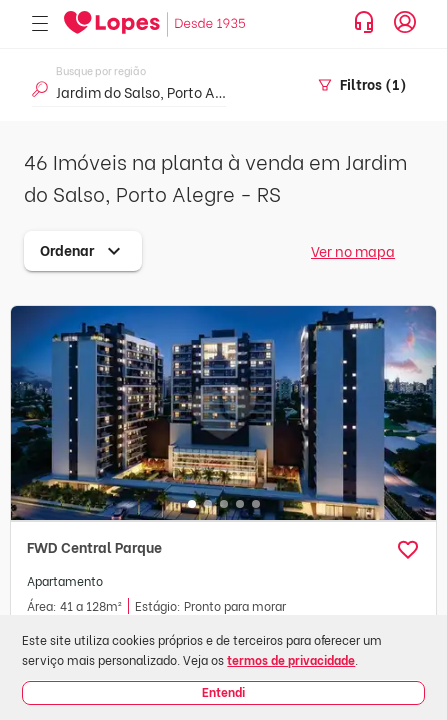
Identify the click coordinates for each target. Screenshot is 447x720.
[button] (408, 550)
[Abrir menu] (40, 24)
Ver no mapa (353, 250)
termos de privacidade (291, 659)
